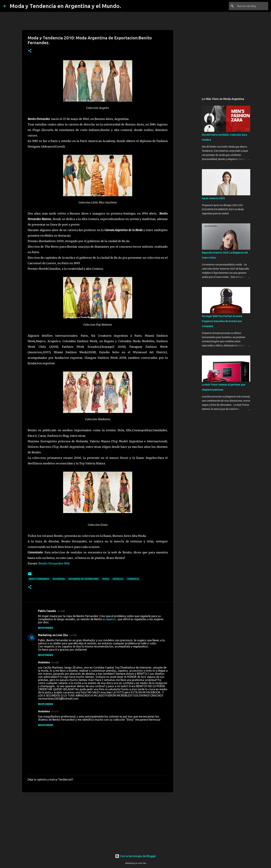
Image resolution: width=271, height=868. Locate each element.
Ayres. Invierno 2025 (213, 198)
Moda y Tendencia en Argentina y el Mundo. (65, 6)
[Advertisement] (98, 822)
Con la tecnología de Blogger (136, 856)
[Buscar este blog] (250, 6)
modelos (118, 579)
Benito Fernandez (39, 579)
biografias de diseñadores (84, 579)
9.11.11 (55, 711)
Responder (45, 628)
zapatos (111, 619)
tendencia (133, 579)
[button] (30, 51)
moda (106, 579)
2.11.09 (61, 611)
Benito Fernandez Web (54, 563)
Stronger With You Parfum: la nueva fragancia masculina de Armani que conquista (222, 321)
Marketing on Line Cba (53, 635)
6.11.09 (55, 662)
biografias (59, 579)
